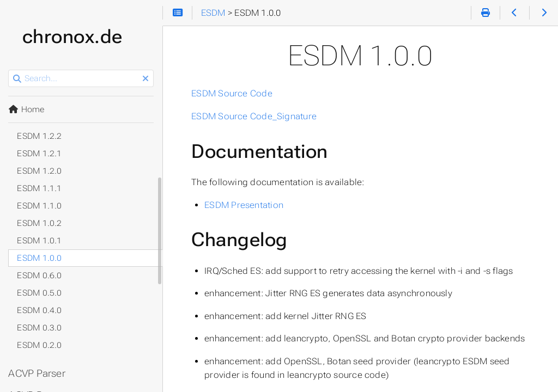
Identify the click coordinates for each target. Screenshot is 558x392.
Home (27, 109)
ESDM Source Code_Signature (254, 116)
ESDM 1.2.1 (40, 154)
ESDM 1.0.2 (40, 223)
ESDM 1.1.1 (40, 188)
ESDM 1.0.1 (40, 241)
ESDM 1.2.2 (40, 136)
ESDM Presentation (244, 205)
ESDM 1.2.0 (40, 171)
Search (10, 70)
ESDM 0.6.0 (40, 275)
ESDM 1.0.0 (40, 258)
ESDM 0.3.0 (40, 328)
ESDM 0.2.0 (40, 345)
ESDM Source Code (232, 93)
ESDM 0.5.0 (40, 293)
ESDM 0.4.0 (40, 310)
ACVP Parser (37, 373)
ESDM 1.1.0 (40, 206)
